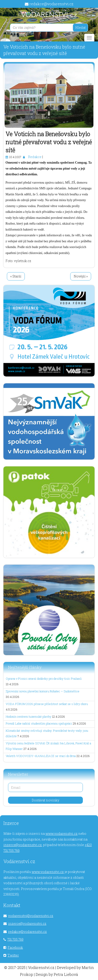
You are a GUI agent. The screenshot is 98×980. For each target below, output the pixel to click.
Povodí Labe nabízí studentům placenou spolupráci (39, 723)
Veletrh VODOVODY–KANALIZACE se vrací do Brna (41, 756)
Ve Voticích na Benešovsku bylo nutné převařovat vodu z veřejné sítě (49, 142)
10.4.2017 (15, 157)
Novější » (81, 276)
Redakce (35, 157)
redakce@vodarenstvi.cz (51, 4)
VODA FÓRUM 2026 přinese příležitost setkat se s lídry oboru (47, 704)
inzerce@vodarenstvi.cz (23, 845)
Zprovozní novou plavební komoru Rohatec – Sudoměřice (43, 691)
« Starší (16, 276)
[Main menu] (89, 38)
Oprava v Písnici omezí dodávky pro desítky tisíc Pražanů (44, 679)
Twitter (13, 955)
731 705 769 (15, 939)
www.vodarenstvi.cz (62, 834)
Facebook (15, 947)
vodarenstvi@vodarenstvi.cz (31, 916)
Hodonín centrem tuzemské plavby (29, 717)
